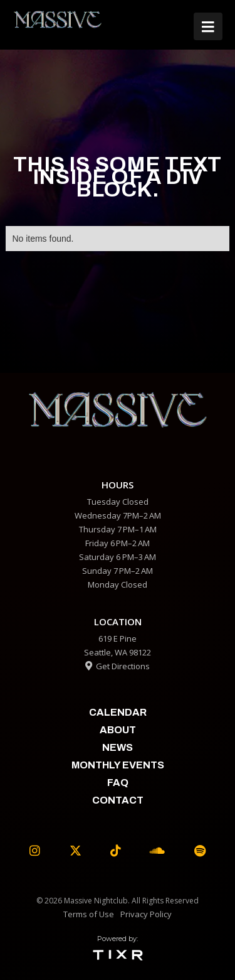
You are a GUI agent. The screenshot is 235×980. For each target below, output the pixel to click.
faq (118, 783)
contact (118, 800)
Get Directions (118, 666)
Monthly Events (118, 765)
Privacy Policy (146, 914)
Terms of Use (89, 914)
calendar (118, 712)
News (118, 747)
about (118, 730)
